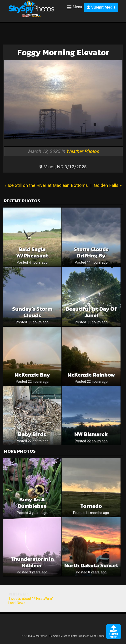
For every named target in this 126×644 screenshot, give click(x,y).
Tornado (91, 506)
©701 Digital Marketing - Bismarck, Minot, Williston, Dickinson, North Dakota (63, 636)
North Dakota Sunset (91, 565)
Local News (17, 603)
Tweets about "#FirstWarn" (31, 598)
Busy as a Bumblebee (32, 503)
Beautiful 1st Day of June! (91, 312)
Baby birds (32, 434)
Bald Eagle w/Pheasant (32, 252)
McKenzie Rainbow (91, 375)
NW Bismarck (91, 434)
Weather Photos (83, 151)
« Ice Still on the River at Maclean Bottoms (46, 185)
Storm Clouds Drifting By (91, 252)
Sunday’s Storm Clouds (32, 312)
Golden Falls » (108, 185)
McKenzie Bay (32, 375)
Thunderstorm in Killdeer (32, 562)
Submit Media (101, 7)
